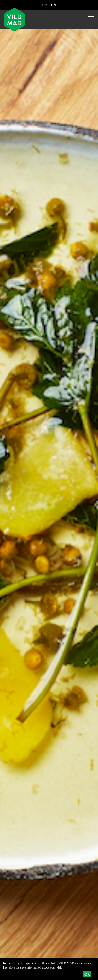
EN (53, 5)
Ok (87, 974)
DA (45, 5)
